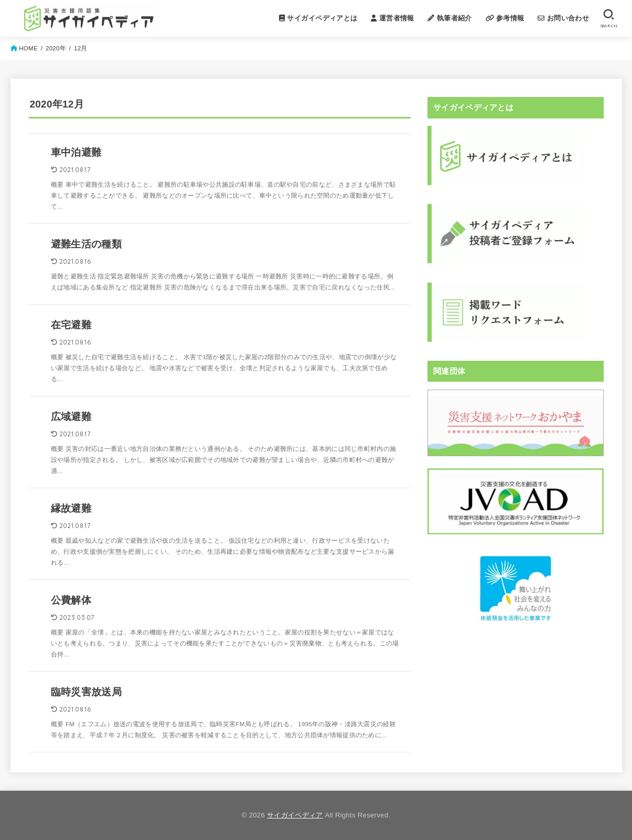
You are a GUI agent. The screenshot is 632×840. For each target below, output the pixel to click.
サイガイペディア (295, 815)
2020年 (56, 48)
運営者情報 (392, 18)
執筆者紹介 (449, 18)
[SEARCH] (609, 18)
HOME (28, 48)
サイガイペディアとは (318, 18)
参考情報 (505, 18)
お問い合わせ (563, 18)
